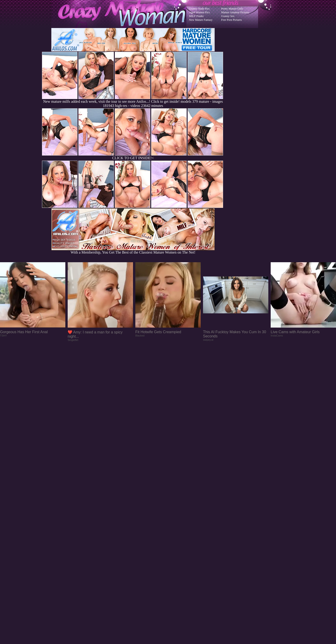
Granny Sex (228, 16)
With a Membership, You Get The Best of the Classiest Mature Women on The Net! (133, 251)
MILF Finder (196, 16)
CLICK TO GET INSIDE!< (133, 158)
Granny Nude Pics (199, 9)
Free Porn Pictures (232, 20)
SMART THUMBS (176, 550)
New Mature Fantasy (201, 20)
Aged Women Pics (199, 12)
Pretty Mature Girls (232, 9)
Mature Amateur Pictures (235, 12)
